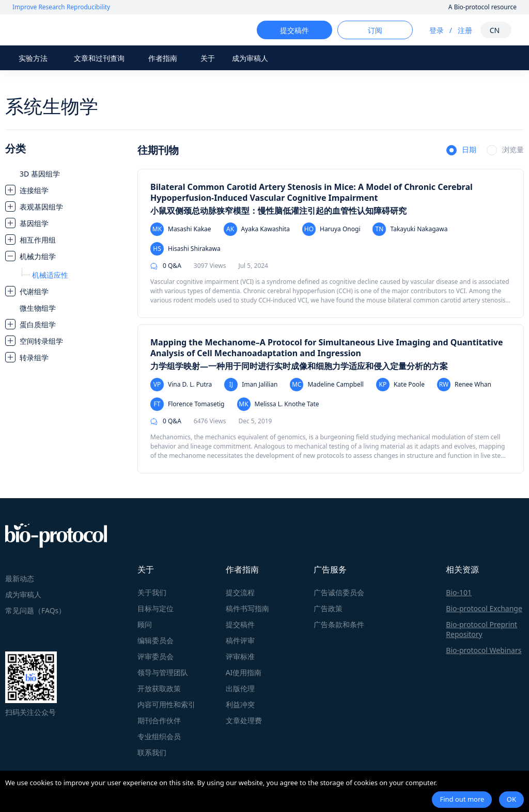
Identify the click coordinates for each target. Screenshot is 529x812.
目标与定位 (155, 608)
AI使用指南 (244, 672)
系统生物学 (52, 106)
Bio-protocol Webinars (484, 650)
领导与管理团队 (163, 672)
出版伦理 (240, 688)
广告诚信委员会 (339, 592)
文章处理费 (244, 720)
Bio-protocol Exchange (484, 608)
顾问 (145, 624)
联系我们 (152, 752)
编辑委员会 (155, 640)
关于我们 (152, 592)
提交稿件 (240, 624)
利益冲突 (240, 704)
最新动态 (20, 578)
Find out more (462, 799)
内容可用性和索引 (166, 704)
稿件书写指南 (247, 608)
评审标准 (240, 656)
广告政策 (328, 608)
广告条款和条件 (339, 624)
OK (511, 799)
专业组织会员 (159, 736)
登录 (427, 30)
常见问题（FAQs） (35, 610)
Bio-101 (459, 592)
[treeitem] (66, 173)
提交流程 (240, 592)
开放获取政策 (159, 688)
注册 (456, 30)
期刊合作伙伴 (159, 720)
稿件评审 (240, 640)
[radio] (461, 151)
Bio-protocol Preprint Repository (481, 629)
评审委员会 (155, 656)
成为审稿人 (250, 58)
